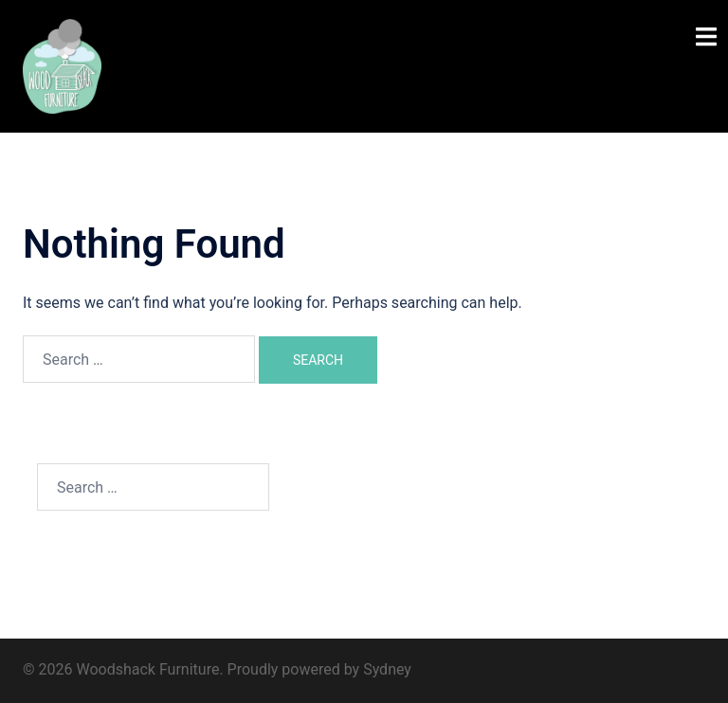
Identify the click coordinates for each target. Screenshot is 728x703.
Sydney (387, 669)
